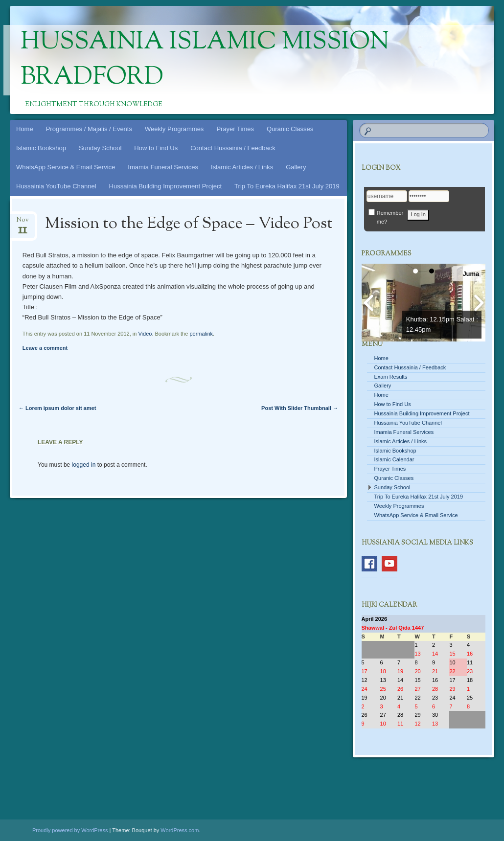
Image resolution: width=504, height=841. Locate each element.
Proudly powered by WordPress (70, 830)
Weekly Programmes (174, 129)
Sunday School (100, 148)
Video (145, 334)
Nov (23, 223)
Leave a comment (45, 348)
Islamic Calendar (394, 459)
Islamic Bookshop (41, 148)
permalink (201, 334)
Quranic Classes (290, 129)
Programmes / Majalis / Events (89, 129)
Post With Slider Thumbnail (300, 408)
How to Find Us (156, 148)
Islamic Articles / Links (242, 167)
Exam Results (391, 377)
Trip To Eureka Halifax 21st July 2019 (287, 186)
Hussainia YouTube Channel (56, 186)
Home (25, 129)
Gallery (296, 167)
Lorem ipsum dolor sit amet (57, 408)
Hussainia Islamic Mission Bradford (205, 60)
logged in (84, 465)
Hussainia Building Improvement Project (166, 186)
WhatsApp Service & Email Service (66, 167)
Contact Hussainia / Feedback (233, 148)
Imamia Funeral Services (163, 167)
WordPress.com (180, 830)
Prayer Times (235, 129)
